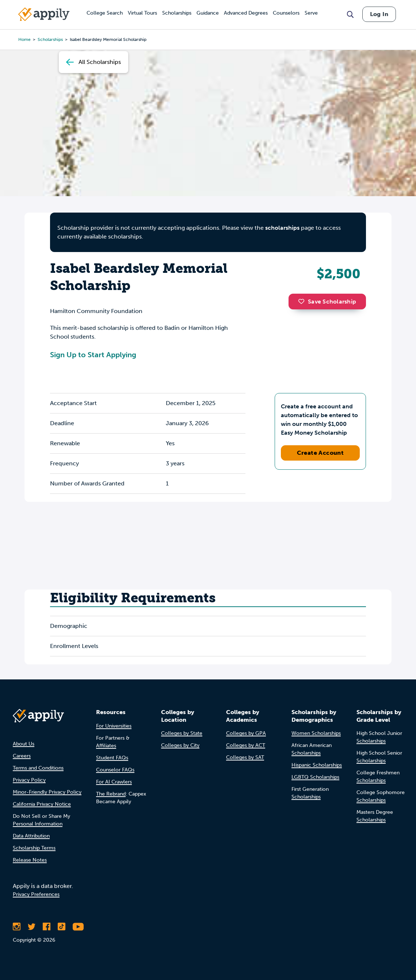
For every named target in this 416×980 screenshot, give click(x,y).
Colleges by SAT (245, 757)
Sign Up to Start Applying (93, 355)
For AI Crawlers (114, 782)
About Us (24, 744)
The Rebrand (111, 794)
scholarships (282, 228)
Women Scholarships (316, 733)
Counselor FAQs (115, 770)
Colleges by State (182, 733)
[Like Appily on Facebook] (47, 927)
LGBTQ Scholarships (315, 777)
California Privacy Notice (42, 804)
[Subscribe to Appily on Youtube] (78, 927)
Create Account (320, 453)
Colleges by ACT (246, 745)
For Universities (114, 726)
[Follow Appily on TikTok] (62, 927)
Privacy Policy (29, 780)
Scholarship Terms (34, 848)
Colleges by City (180, 745)
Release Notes (30, 860)
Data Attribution (31, 836)
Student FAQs (112, 758)
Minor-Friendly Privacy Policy (47, 792)
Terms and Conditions (38, 768)
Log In (379, 14)
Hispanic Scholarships (317, 765)
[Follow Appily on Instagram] (17, 927)
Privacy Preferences (36, 894)
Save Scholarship (327, 302)
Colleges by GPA (246, 733)
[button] (303, 301)
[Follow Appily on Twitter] (32, 927)
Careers (22, 756)
